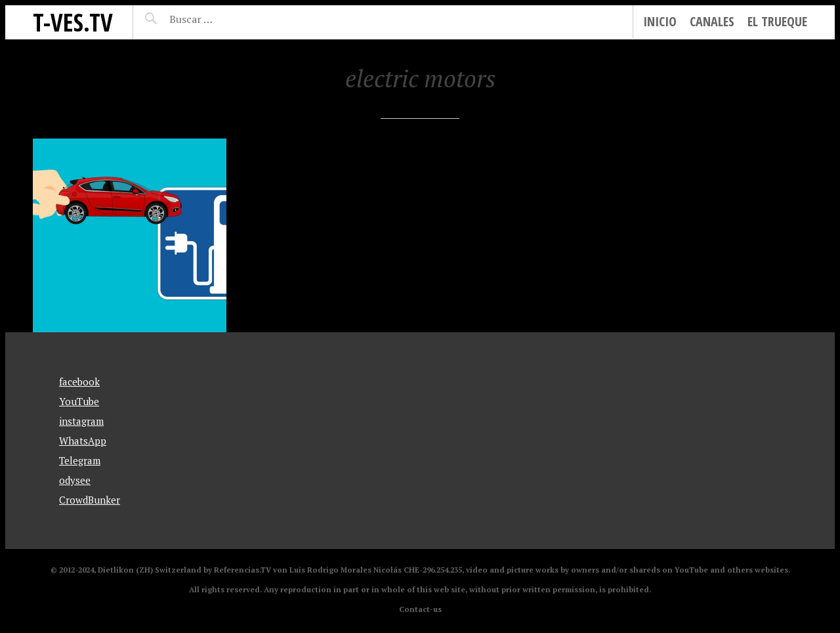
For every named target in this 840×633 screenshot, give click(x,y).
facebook (79, 382)
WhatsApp (83, 441)
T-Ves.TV (73, 22)
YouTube (79, 401)
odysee (75, 480)
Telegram (80, 460)
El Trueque (777, 21)
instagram (81, 421)
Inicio (660, 21)
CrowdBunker (90, 500)
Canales (712, 21)
